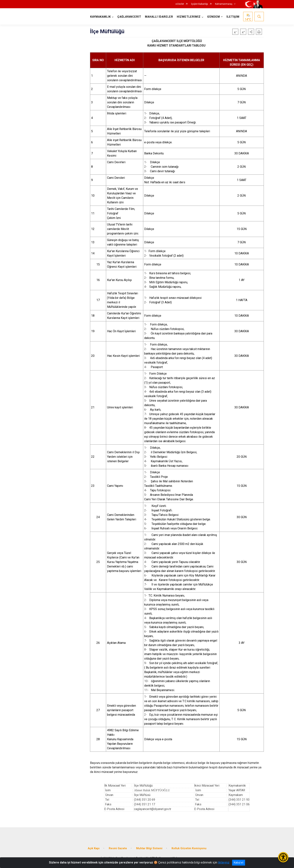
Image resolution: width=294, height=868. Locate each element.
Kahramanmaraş (224, 4)
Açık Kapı (94, 848)
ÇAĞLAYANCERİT (129, 17)
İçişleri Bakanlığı (199, 4)
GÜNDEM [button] (214, 17)
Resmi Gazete (118, 848)
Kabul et (239, 863)
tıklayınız (224, 862)
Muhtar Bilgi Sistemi (149, 848)
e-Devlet (180, 4)
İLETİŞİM (233, 17)
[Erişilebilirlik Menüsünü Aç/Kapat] (283, 857)
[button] (251, 32)
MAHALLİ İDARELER (159, 17)
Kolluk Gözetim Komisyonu (189, 848)
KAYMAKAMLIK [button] (100, 17)
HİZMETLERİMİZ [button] (189, 17)
